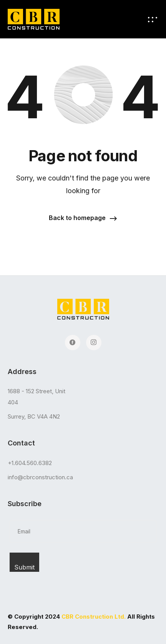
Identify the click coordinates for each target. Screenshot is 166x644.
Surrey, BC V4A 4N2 (34, 416)
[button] (83, 218)
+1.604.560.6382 (30, 463)
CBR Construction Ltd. (94, 617)
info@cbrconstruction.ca (40, 477)
